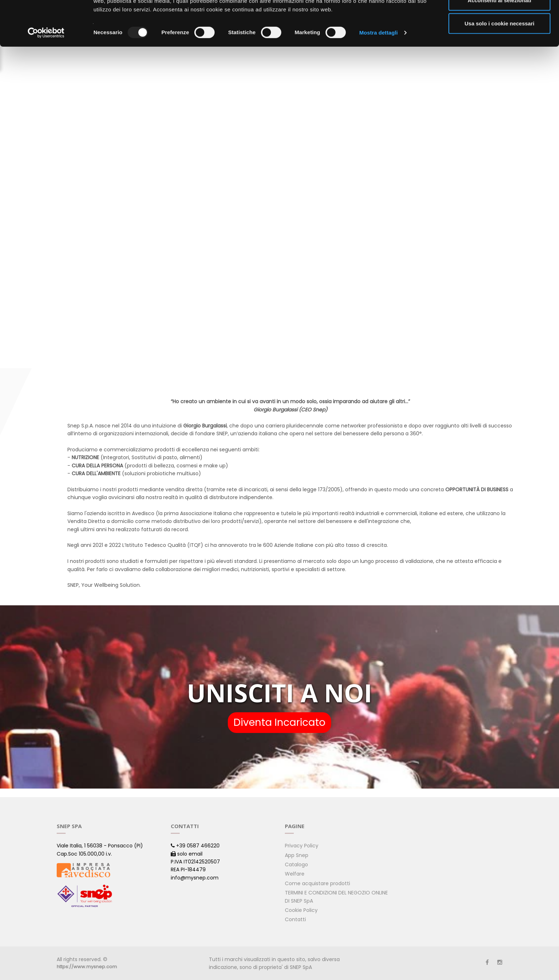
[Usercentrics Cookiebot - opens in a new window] (46, 75)
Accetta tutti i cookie (500, 19)
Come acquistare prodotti (317, 883)
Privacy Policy (302, 846)
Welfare (295, 874)
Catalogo (296, 864)
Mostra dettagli (379, 75)
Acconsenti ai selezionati (499, 42)
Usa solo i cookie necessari (499, 65)
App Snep (297, 855)
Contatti (295, 919)
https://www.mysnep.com (87, 967)
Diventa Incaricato (279, 722)
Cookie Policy (301, 910)
